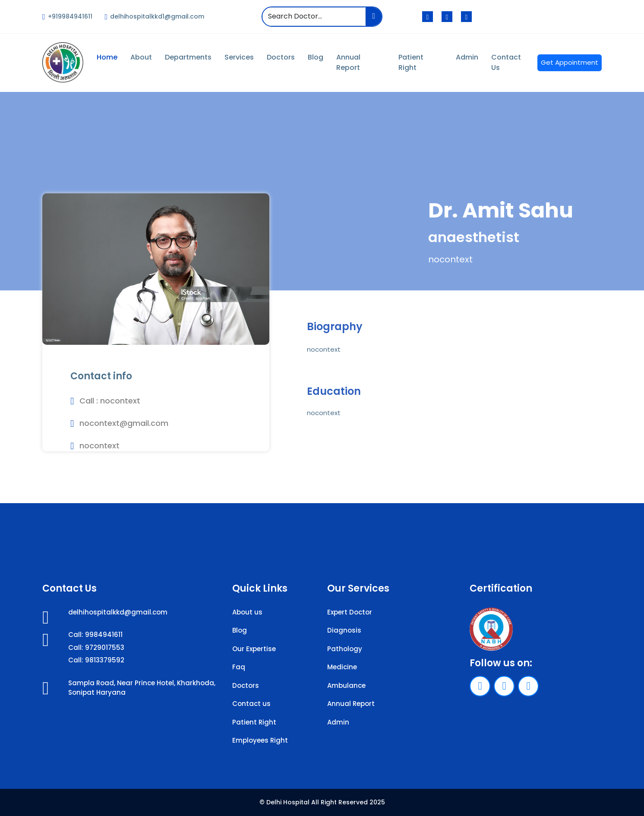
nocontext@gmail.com (124, 423)
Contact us (251, 704)
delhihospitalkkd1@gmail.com (155, 17)
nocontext (120, 401)
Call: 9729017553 (96, 647)
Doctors (281, 57)
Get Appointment (570, 62)
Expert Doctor (350, 612)
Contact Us (506, 62)
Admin (467, 57)
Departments (188, 57)
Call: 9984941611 (95, 635)
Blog (316, 57)
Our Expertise (254, 649)
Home (107, 57)
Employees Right (260, 740)
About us (247, 612)
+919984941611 (67, 17)
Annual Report (348, 62)
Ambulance (346, 685)
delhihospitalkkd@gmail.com (118, 612)
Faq (239, 667)
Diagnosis (344, 630)
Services (239, 57)
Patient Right (411, 62)
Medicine (342, 667)
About (141, 57)
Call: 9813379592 (96, 660)
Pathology (345, 649)
